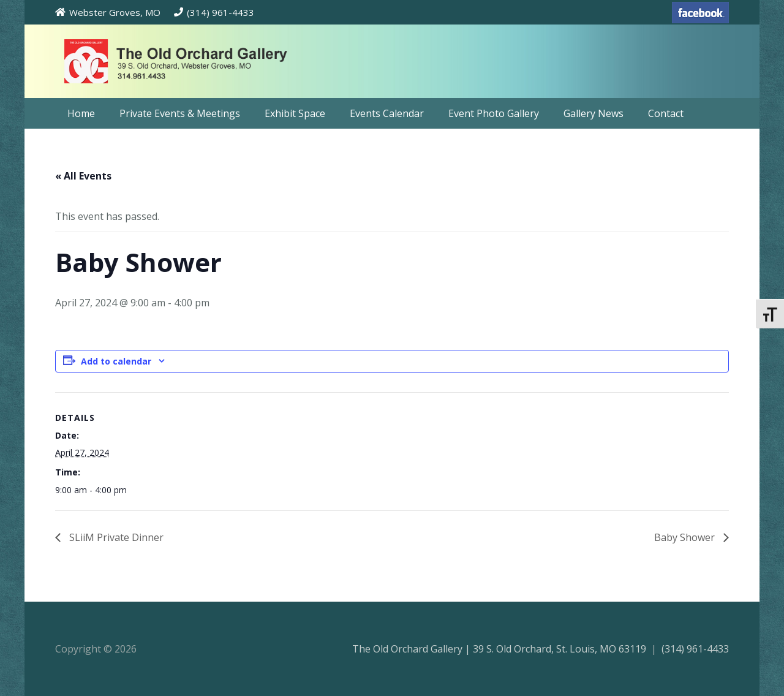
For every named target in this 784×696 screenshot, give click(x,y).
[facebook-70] (700, 13)
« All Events (83, 176)
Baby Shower (686, 537)
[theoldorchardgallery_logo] (211, 61)
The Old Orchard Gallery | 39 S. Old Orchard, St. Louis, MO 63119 (499, 649)
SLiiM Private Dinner (115, 537)
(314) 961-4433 (695, 649)
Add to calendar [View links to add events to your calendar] (116, 361)
